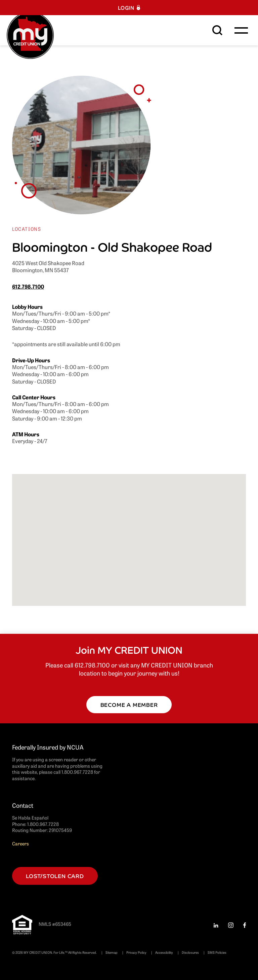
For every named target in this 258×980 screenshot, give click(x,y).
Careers (20, 843)
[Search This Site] (217, 30)
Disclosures (190, 952)
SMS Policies (217, 952)
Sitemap (112, 952)
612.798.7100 (28, 286)
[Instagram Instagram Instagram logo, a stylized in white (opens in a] (231, 924)
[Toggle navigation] (241, 30)
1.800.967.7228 (43, 824)
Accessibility (164, 952)
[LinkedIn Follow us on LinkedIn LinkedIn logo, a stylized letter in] (216, 924)
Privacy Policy (136, 952)
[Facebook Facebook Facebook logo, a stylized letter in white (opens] (245, 924)
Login (126, 8)
